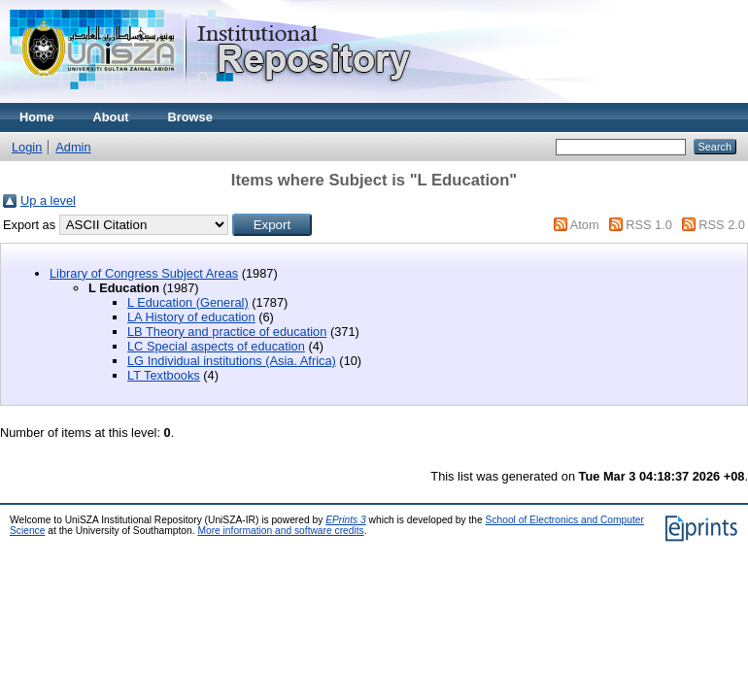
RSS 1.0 (649, 225)
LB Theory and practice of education (227, 332)
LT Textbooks (164, 375)
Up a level (48, 200)
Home (37, 117)
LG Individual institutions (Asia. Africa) (232, 361)
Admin (73, 147)
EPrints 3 (346, 520)
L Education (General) (188, 302)
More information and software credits (280, 531)
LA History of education (191, 317)
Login (27, 147)
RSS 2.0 (722, 225)
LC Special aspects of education (216, 346)
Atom (585, 225)
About (111, 117)
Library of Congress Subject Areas (144, 273)
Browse (190, 117)
